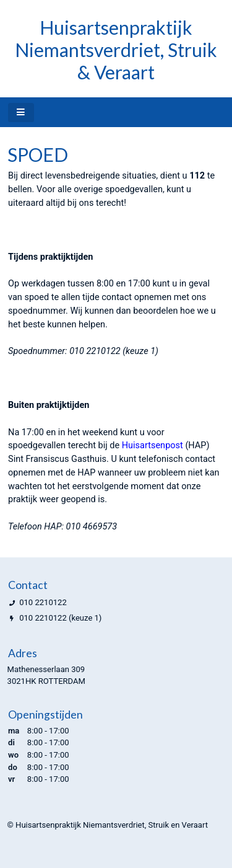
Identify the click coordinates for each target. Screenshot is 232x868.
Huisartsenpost (153, 445)
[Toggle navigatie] (21, 113)
